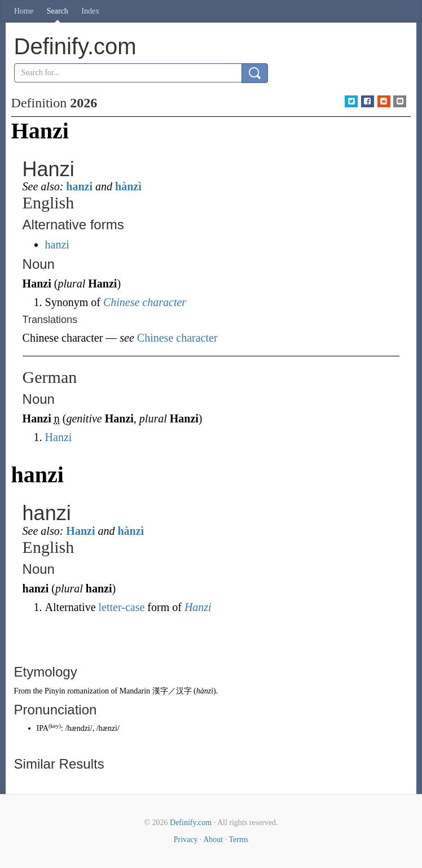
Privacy (186, 839)
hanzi (79, 186)
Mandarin (135, 691)
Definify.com (191, 823)
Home (24, 11)
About (213, 839)
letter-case (122, 607)
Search (58, 11)
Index (90, 11)
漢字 (160, 691)
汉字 (184, 691)
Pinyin (55, 691)
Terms (238, 839)
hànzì (128, 186)
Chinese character (145, 302)
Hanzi (59, 437)
